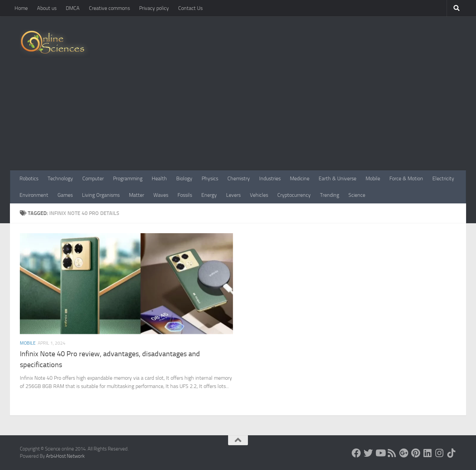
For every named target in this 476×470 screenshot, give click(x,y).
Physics (210, 178)
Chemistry (239, 178)
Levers (233, 195)
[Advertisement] (238, 121)
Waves (161, 195)
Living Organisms (101, 195)
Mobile (373, 178)
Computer (93, 178)
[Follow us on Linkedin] (428, 453)
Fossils (185, 195)
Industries (270, 178)
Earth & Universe (337, 178)
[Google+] (404, 453)
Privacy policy (154, 8)
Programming (128, 178)
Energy (209, 195)
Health (159, 178)
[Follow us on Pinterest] (416, 453)
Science (357, 195)
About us (47, 8)
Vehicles (259, 195)
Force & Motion (406, 178)
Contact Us (190, 8)
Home (21, 8)
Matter (137, 195)
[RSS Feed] (392, 453)
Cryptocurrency (294, 195)
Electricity (443, 178)
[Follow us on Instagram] (440, 453)
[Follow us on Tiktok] (452, 453)
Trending (330, 195)
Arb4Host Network (65, 456)
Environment (34, 195)
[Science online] (356, 453)
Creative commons (109, 8)
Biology (184, 178)
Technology (60, 178)
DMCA (73, 8)
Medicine (300, 178)
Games (65, 195)
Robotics (29, 178)
